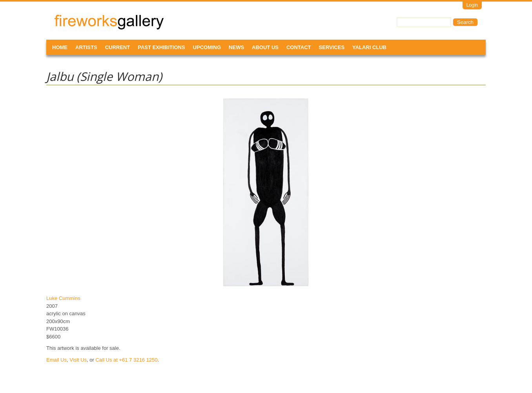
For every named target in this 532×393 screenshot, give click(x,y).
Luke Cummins (63, 298)
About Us (265, 47)
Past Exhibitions (161, 47)
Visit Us (78, 360)
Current (118, 47)
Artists (86, 47)
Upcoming (207, 47)
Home (60, 47)
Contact (299, 47)
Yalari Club (369, 47)
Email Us (56, 360)
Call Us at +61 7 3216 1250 (126, 360)
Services (332, 47)
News (236, 47)
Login (472, 5)
